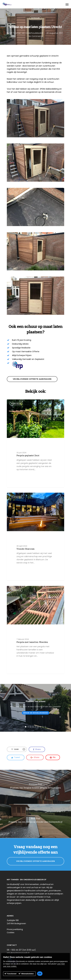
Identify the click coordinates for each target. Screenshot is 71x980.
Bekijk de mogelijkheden (36, 713)
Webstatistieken (28, 974)
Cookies (11, 932)
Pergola (16, 404)
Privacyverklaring (15, 929)
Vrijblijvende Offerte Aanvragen (36, 861)
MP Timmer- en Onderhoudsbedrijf (26, 33)
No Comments (36, 36)
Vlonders (17, 497)
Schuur (35, 18)
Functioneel (12, 974)
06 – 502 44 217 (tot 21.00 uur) (21, 950)
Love (18, 749)
